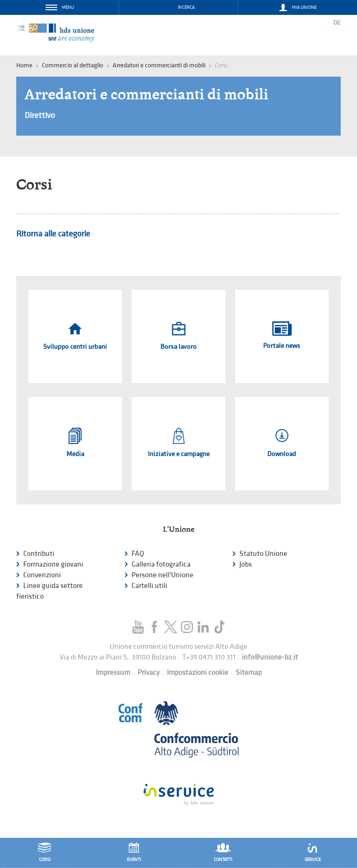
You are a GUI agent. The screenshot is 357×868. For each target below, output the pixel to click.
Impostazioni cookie (198, 673)
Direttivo (40, 115)
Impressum (113, 673)
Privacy (149, 673)
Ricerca (186, 7)
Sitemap (249, 673)
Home (24, 65)
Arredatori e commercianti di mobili (159, 65)
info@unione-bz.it (270, 657)
